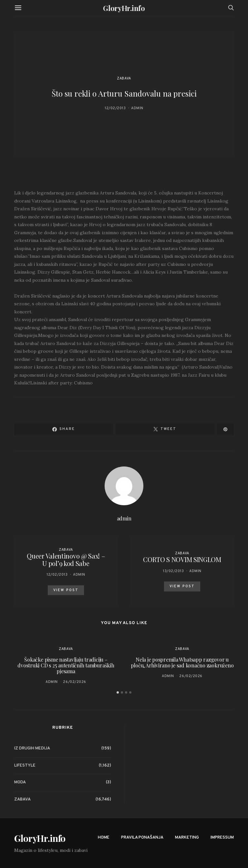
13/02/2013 (173, 571)
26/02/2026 (75, 682)
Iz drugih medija (32, 748)
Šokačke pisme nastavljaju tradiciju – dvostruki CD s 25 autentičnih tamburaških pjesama (66, 665)
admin (137, 108)
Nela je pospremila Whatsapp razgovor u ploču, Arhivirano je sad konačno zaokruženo (182, 662)
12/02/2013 (115, 108)
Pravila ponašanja (142, 838)
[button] (118, 692)
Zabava (124, 78)
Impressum (222, 838)
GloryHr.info (124, 8)
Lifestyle (25, 766)
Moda (20, 782)
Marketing (187, 838)
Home (104, 838)
